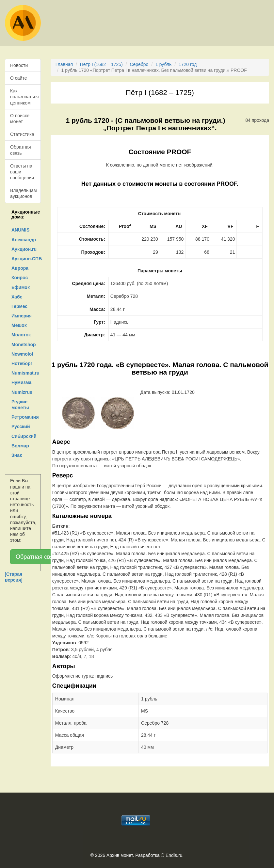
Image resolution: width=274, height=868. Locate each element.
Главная (64, 64)
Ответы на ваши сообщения (22, 172)
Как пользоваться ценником (24, 97)
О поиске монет (20, 119)
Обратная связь (21, 150)
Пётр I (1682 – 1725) (101, 64)
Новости (19, 65)
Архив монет (120, 855)
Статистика (22, 134)
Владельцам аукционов (24, 193)
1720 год (188, 64)
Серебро (139, 64)
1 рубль (163, 64)
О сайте (18, 78)
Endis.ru (174, 855)
